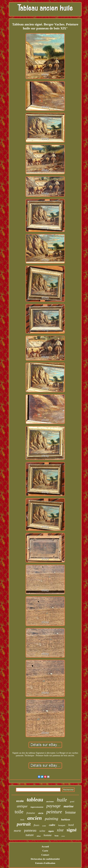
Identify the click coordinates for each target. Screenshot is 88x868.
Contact (45, 855)
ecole (20, 801)
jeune (63, 836)
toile (19, 812)
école (44, 826)
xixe (60, 830)
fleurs (36, 825)
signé (72, 830)
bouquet (62, 825)
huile (62, 800)
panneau (30, 830)
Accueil (45, 847)
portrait (24, 824)
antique (22, 806)
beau (57, 836)
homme (48, 835)
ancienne (50, 801)
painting (52, 819)
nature (30, 835)
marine (69, 806)
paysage (54, 806)
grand (72, 802)
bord (71, 825)
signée (51, 831)
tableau (35, 800)
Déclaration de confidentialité (45, 859)
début (39, 836)
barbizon (66, 820)
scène (42, 831)
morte (17, 831)
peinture (54, 812)
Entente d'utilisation (45, 863)
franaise (31, 813)
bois (22, 820)
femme (70, 812)
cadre (52, 825)
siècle (41, 813)
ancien (34, 818)
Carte (45, 851)
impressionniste (37, 807)
